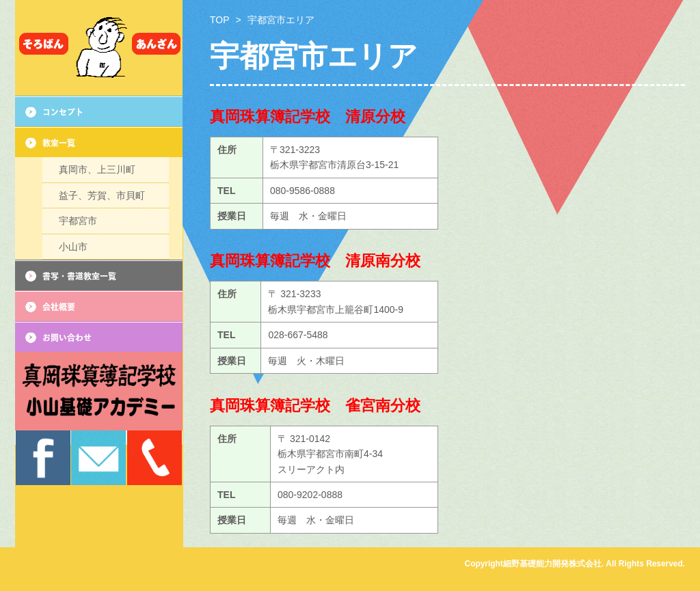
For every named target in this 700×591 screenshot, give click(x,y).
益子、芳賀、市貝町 (102, 201)
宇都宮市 (78, 230)
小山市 (73, 260)
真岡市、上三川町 (97, 171)
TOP (220, 20)
